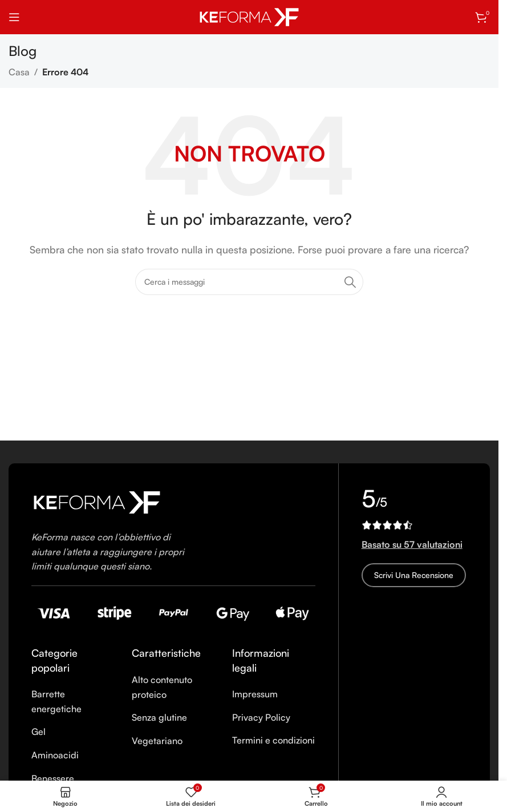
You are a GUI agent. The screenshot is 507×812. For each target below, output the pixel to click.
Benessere (53, 778)
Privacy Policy (261, 717)
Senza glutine (159, 717)
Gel (38, 732)
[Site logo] (249, 16)
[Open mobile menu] (14, 17)
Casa (19, 72)
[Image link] (97, 501)
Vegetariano (157, 741)
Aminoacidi (55, 755)
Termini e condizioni (273, 740)
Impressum (255, 694)
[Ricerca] (249, 282)
